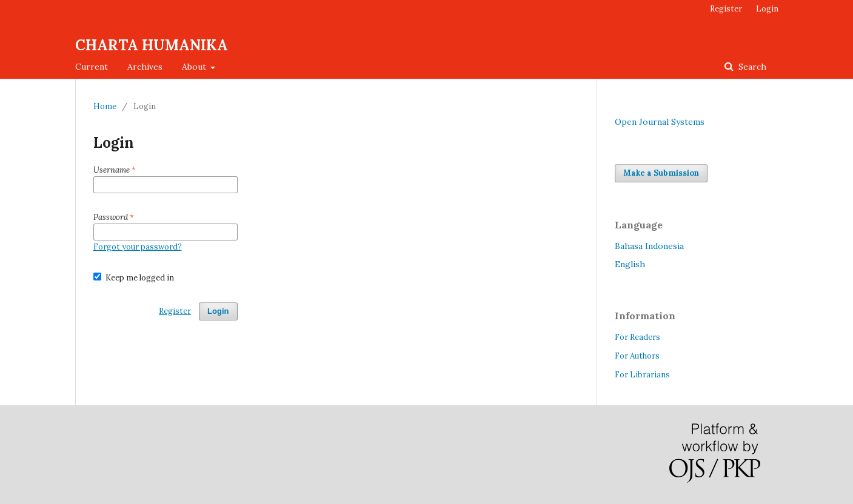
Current (92, 67)
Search (751, 67)
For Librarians (642, 375)
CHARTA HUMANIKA (152, 45)
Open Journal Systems (660, 122)
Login (767, 9)
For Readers (637, 337)
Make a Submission (661, 173)
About (195, 67)
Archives (145, 67)
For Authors (637, 356)
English (630, 264)
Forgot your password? (138, 247)
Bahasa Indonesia (649, 246)
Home (105, 106)
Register (726, 9)
